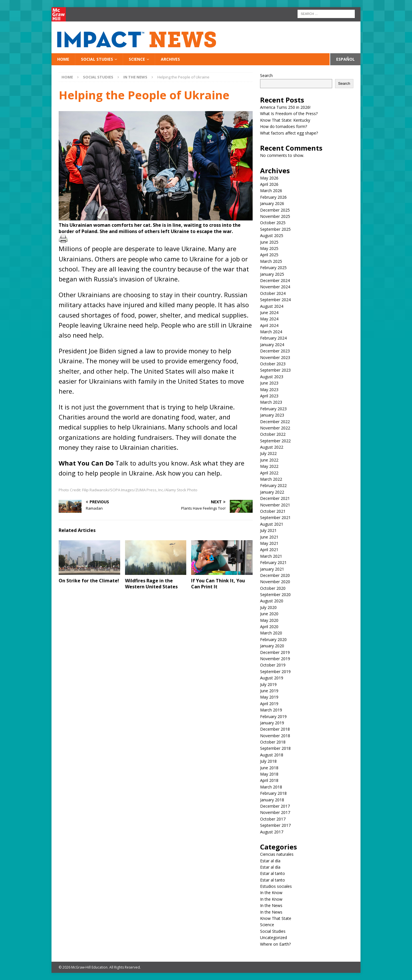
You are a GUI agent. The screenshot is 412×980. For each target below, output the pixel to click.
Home (63, 59)
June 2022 (269, 460)
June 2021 (269, 537)
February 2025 (273, 268)
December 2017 (275, 806)
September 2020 (275, 594)
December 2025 (275, 210)
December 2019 (275, 652)
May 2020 (269, 620)
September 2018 (275, 748)
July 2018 (268, 761)
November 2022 (275, 428)
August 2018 (272, 755)
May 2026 (269, 178)
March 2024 (271, 332)
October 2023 (273, 364)
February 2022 (273, 485)
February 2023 (273, 409)
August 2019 (272, 678)
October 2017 (273, 819)
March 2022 (271, 479)
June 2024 (269, 312)
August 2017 (272, 832)
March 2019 (271, 710)
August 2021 (272, 524)
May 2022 (269, 466)
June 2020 (269, 614)
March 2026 (271, 191)
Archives (170, 59)
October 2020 (273, 588)
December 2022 (275, 422)
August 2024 (272, 306)
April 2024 (269, 325)
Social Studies (97, 59)
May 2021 (269, 543)
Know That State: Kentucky (285, 120)
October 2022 (273, 434)
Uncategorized (274, 937)
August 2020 (272, 601)
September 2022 (275, 441)
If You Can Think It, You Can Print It (218, 584)
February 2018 (273, 793)
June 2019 (269, 691)
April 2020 (269, 627)
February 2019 (273, 716)
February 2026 (273, 197)
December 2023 (275, 351)
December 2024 (275, 280)
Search (266, 75)
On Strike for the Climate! (89, 581)
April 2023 (269, 396)
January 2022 (272, 492)
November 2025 (275, 216)
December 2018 (275, 729)
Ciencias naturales (277, 854)
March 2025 (271, 261)
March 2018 (271, 787)
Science (137, 59)
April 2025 (269, 255)
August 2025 (272, 235)
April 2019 (269, 704)
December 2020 (275, 575)
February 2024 (273, 338)
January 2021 (272, 569)
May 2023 (269, 390)
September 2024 (275, 300)
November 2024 (275, 287)
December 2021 (275, 498)
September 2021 (275, 517)
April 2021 (269, 550)
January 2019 (272, 723)
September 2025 (275, 229)
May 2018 (269, 774)
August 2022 (272, 447)
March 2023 (271, 402)
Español (345, 59)
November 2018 (275, 736)
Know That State (276, 918)
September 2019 (275, 672)
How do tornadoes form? (284, 126)
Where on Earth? (275, 944)
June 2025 (269, 242)
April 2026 (269, 184)
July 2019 (268, 684)
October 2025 (273, 223)
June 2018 (269, 768)
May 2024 (269, 319)
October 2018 (273, 742)
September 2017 (275, 825)
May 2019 (269, 697)
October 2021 (273, 511)
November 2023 (275, 357)
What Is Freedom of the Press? (289, 114)
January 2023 (272, 415)
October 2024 (273, 293)
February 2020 (273, 639)
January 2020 (272, 646)
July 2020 (268, 607)
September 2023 (275, 370)
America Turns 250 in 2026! (285, 107)
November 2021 (275, 505)
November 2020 (275, 582)
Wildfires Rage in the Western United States (151, 584)
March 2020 (271, 633)
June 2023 (269, 383)
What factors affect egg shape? (289, 133)
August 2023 (272, 377)
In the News (271, 905)
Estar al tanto (273, 873)
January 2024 (272, 345)
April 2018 (269, 780)
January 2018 (272, 800)
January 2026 (272, 203)
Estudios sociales (276, 886)
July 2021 (268, 530)
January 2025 (272, 274)
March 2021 (271, 556)
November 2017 (275, 812)
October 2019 (273, 665)
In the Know (271, 893)
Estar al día (270, 861)
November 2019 (275, 659)
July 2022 (268, 453)
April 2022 (269, 473)
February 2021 (273, 562)
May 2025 (269, 248)
